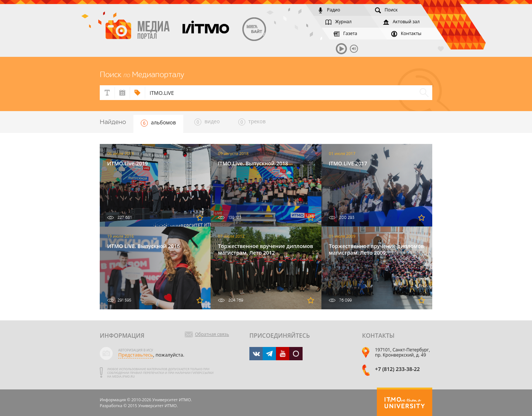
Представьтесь (136, 355)
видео (207, 122)
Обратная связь (212, 334)
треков (252, 122)
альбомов (158, 123)
